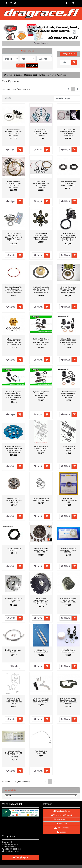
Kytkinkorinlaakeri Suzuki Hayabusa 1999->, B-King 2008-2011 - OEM (68, 600)
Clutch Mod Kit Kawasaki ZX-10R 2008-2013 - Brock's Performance (68, 184)
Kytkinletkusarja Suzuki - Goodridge (14, 651)
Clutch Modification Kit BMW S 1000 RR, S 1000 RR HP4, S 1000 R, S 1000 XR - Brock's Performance (14, 237)
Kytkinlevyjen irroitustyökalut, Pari (41, 651)
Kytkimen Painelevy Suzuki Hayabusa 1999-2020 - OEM (14, 500)
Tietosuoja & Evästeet (61, 815)
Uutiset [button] (61, 832)
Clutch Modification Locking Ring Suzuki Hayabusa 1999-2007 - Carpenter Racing (41, 236)
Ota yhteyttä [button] (21, 857)
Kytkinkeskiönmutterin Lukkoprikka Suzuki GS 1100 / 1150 (68, 550)
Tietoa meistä (61, 828)
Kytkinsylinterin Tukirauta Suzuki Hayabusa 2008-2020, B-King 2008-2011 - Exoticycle (68, 701)
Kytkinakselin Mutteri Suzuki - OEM (14, 549)
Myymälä (61, 824)
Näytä (11, 150)
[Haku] (66, 62)
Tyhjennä (32, 65)
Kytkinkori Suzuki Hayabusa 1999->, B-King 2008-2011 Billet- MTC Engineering (41, 601)
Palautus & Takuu (62, 811)
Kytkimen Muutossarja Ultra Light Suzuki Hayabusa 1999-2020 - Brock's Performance (14, 342)
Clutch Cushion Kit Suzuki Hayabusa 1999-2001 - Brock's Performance (68, 133)
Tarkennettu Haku (68, 54)
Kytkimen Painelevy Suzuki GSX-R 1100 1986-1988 (68, 448)
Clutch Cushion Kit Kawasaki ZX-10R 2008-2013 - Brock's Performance (14, 133)
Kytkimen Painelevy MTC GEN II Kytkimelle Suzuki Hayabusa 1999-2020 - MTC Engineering (14, 449)
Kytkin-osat (44, 75)
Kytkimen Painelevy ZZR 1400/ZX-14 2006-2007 (41, 499)
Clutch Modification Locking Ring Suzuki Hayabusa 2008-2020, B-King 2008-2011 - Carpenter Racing (68, 237)
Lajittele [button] (8, 98)
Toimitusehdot (61, 819)
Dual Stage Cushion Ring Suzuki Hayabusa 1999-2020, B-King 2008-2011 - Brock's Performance (14, 290)
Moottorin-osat (30, 75)
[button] (68, 3)
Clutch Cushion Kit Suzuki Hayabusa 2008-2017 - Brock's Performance (41, 184)
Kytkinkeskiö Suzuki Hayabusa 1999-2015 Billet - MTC (41, 550)
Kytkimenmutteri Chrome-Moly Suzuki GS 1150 (68, 500)
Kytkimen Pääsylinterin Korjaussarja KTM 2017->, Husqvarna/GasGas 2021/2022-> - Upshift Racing (14, 395)
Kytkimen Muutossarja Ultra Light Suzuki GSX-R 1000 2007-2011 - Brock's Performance (68, 290)
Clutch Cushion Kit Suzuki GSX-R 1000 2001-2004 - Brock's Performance (41, 133)
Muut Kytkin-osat (59, 75)
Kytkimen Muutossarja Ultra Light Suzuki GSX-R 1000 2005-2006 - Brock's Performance (41, 290)
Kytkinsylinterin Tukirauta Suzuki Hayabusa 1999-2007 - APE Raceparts (41, 700)
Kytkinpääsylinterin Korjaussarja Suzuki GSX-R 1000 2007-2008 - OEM (14, 701)
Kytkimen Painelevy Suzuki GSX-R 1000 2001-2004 (41, 448)
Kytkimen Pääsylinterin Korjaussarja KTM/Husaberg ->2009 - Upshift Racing (41, 395)
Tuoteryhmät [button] (40, 43)
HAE (21, 65)
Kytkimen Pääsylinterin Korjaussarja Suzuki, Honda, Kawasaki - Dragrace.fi (68, 395)
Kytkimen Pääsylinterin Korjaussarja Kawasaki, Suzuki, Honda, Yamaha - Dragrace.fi (68, 342)
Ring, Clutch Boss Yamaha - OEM (41, 752)
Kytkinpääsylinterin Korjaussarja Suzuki (68, 651)
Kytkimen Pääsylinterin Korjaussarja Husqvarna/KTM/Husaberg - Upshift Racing (41, 342)
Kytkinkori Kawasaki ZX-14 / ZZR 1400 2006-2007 (14, 600)
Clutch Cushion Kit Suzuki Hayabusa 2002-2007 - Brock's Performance (14, 184)
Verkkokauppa (15, 75)
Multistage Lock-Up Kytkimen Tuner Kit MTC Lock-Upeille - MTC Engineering (14, 754)
